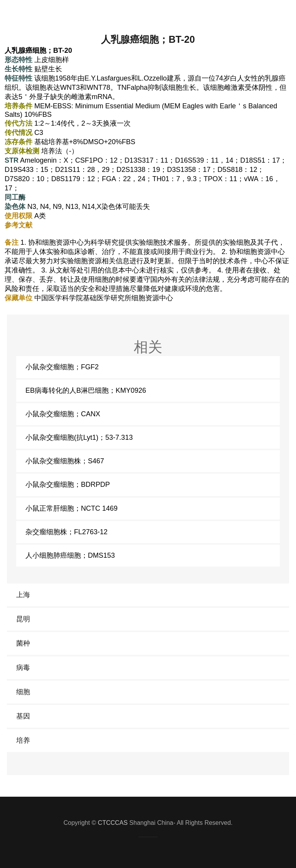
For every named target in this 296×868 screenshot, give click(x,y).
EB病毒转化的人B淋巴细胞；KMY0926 (86, 390)
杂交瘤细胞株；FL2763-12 (66, 532)
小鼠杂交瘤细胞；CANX (63, 414)
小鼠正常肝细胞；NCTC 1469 (71, 508)
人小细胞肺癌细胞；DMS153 (70, 555)
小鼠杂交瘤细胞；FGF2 (62, 367)
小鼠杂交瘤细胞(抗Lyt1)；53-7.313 (79, 437)
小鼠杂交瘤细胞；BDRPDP (68, 484)
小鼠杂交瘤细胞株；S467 (65, 461)
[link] (148, 595)
